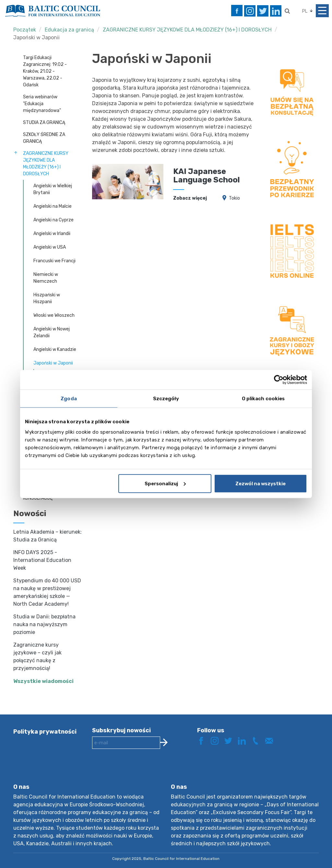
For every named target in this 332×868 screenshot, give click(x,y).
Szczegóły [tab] (166, 399)
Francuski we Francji (54, 261)
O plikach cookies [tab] (263, 399)
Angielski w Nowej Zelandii (52, 332)
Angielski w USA (50, 247)
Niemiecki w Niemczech (46, 278)
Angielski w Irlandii (52, 234)
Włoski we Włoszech (54, 315)
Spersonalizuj (165, 483)
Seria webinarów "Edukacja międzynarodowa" (42, 104)
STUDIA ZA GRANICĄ (44, 123)
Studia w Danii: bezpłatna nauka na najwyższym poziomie (44, 624)
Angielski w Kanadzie (55, 349)
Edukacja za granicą (69, 30)
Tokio (234, 198)
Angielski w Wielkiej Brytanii (53, 189)
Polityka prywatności (45, 732)
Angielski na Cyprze (53, 220)
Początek (25, 30)
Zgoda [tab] (69, 399)
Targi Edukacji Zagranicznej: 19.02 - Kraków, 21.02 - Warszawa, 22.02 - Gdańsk (45, 71)
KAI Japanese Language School (207, 176)
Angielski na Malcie (53, 206)
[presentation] (141, 771)
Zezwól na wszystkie (261, 483)
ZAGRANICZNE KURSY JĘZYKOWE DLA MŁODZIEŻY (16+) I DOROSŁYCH (187, 30)
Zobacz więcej (190, 198)
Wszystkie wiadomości (43, 681)
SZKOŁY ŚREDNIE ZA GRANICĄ (44, 138)
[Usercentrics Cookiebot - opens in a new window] (279, 380)
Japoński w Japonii (36, 37)
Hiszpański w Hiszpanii (47, 298)
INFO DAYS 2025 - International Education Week (42, 560)
